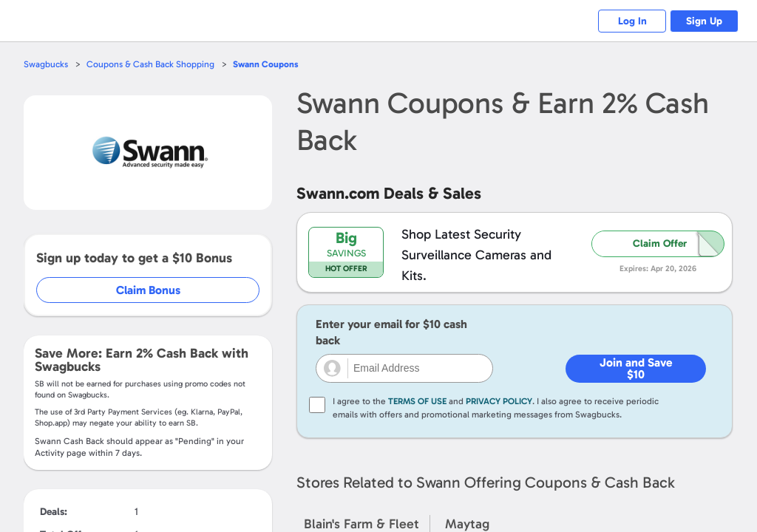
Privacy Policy (499, 401)
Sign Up (702, 21)
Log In (624, 21)
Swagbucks (47, 64)
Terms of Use (417, 401)
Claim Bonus (149, 290)
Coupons (271, 64)
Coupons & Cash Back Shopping (153, 64)
